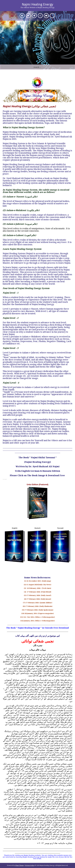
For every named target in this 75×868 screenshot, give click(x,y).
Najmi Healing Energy (38, 4)
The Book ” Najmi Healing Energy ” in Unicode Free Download (37, 628)
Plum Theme (20, 865)
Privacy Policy (30, 865)
